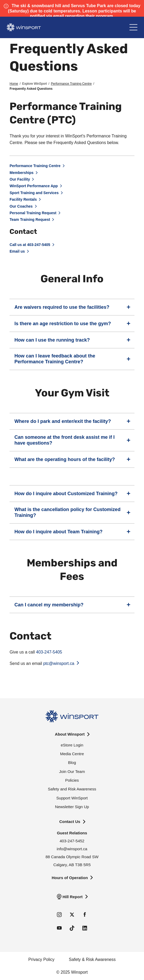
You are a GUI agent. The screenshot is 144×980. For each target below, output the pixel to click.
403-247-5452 (72, 841)
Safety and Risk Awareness (72, 789)
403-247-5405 (48, 652)
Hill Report (73, 897)
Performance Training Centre (71, 84)
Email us (17, 251)
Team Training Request (30, 220)
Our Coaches (21, 206)
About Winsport (70, 734)
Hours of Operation (70, 878)
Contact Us (70, 822)
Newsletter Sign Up (72, 807)
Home (14, 84)
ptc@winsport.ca (59, 663)
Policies (72, 780)
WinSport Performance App (34, 186)
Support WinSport (72, 798)
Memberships (21, 173)
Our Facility (20, 179)
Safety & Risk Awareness (92, 959)
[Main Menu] (133, 27)
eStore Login (72, 745)
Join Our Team (72, 771)
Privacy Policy (41, 959)
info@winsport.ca (72, 849)
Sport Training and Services (34, 193)
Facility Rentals (23, 199)
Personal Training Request (33, 213)
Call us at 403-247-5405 (30, 245)
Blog (72, 762)
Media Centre (72, 754)
